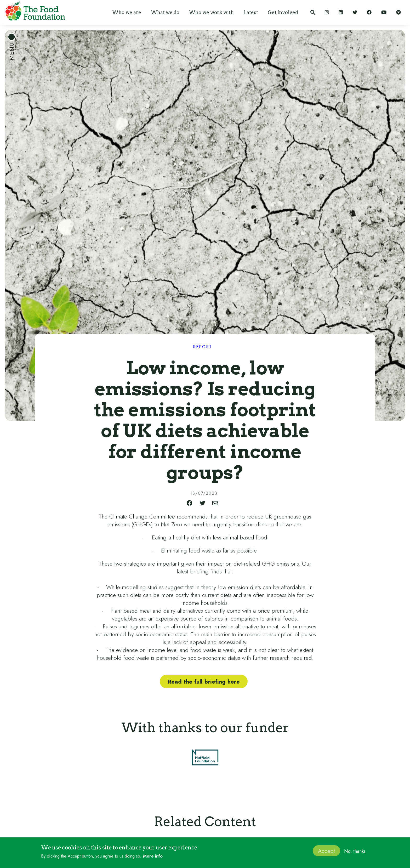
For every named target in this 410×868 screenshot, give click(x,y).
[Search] (313, 12)
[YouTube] (384, 12)
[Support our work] (398, 12)
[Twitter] (355, 12)
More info (153, 856)
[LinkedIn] (341, 12)
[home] (34, 12)
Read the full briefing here (204, 681)
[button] (127, 12)
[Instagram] (327, 12)
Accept (326, 851)
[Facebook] (369, 12)
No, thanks (355, 851)
